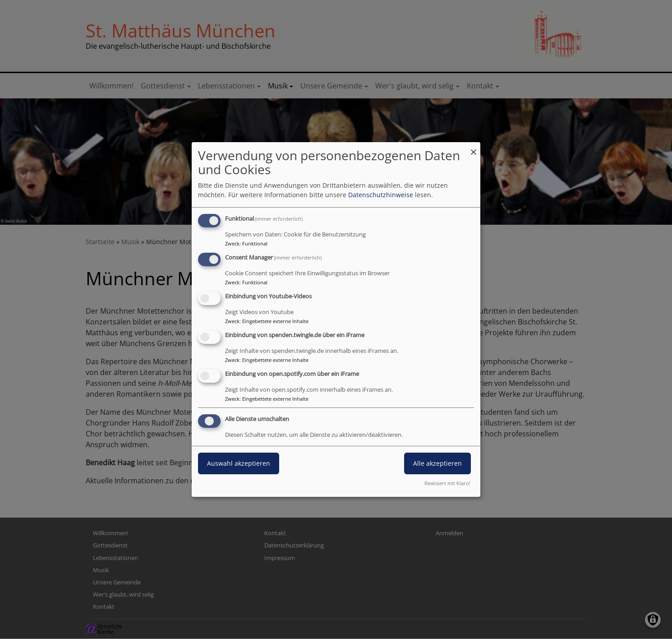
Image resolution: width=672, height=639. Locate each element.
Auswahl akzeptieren (239, 463)
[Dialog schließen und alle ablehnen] (474, 148)
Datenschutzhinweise (381, 195)
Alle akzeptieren (437, 463)
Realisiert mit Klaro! (447, 483)
